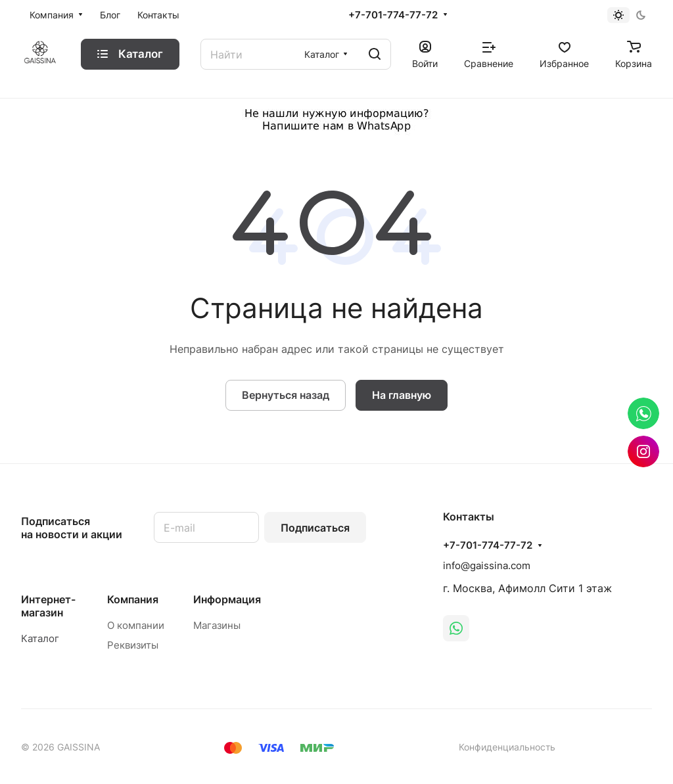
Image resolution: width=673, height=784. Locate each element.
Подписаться (315, 528)
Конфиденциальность (507, 747)
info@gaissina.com (487, 565)
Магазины (217, 625)
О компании (136, 625)
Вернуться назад (286, 395)
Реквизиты (133, 645)
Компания (133, 599)
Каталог (40, 638)
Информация (227, 599)
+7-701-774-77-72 (393, 15)
